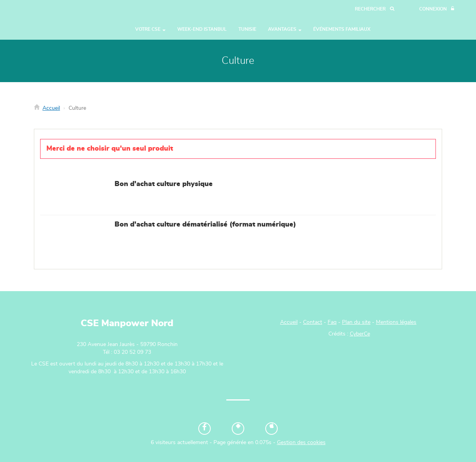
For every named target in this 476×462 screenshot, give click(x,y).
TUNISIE (247, 29)
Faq (332, 322)
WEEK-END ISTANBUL (202, 29)
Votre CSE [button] (150, 29)
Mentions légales (396, 322)
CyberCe (360, 334)
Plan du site (356, 322)
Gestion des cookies (301, 443)
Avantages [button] (285, 29)
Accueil (51, 108)
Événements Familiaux (342, 29)
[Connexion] (437, 9)
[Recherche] (375, 9)
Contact (313, 322)
